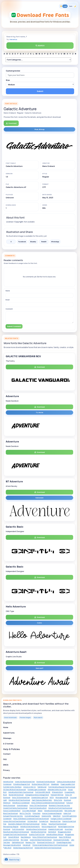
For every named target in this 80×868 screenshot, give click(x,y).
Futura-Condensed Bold (12, 811)
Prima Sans (37, 813)
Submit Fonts (9, 733)
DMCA (6, 765)
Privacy (6, 770)
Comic (40, 623)
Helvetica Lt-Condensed (21, 803)
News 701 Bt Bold (65, 837)
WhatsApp (55, 242)
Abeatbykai (55, 784)
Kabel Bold (57, 816)
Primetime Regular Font (22, 784)
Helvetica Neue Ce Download (36, 829)
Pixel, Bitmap (40, 129)
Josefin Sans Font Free (11, 840)
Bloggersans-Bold (64, 832)
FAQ (5, 759)
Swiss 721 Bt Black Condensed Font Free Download (31, 819)
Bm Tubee (24, 840)
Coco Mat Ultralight (29, 811)
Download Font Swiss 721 (46, 842)
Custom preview (13, 71)
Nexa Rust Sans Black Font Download (16, 832)
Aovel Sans (69, 829)
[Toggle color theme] (68, 6)
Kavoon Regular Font (49, 826)
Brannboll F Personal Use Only (59, 805)
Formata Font (44, 821)
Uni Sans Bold (32, 821)
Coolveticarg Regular (32, 816)
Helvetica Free (8, 782)
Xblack (40, 811)
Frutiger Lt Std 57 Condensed (61, 819)
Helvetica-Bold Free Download (19, 800)
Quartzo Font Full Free (37, 834)
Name (8, 291)
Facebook (22, 242)
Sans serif (39, 668)
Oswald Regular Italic (64, 842)
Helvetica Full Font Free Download (60, 808)
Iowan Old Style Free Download (41, 840)
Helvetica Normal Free (39, 832)
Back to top (12, 860)
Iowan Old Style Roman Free (25, 782)
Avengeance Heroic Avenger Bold (37, 795)
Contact (7, 754)
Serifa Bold (52, 832)
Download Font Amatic (61, 840)
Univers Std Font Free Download (14, 821)
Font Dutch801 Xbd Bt (43, 792)
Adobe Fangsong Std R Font (23, 848)
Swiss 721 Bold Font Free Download (45, 837)
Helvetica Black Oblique (55, 834)
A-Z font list (8, 744)
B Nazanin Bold (57, 792)
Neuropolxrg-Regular (11, 826)
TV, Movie (39, 412)
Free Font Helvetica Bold (38, 808)
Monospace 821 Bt (62, 797)
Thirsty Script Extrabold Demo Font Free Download (50, 845)
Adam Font (67, 813)
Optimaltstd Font (18, 842)
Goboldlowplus (22, 805)
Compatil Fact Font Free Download (15, 834)
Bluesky (33, 242)
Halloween (40, 498)
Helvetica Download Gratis (53, 811)
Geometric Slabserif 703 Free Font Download (24, 824)
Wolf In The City (25, 813)
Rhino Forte (58, 800)
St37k (52, 797)
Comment (9, 309)
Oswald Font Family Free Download (15, 808)
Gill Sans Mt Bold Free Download (14, 789)
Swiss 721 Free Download (38, 805)
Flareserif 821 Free (57, 795)
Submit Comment (14, 326)
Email (8, 300)
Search (40, 46)
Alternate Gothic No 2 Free (57, 789)
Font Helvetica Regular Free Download (62, 787)
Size (8, 80)
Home (6, 727)
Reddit (44, 242)
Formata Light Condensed (37, 789)
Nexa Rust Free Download (57, 824)
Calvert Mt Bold (14, 837)
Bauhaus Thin (30, 842)
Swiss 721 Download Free (21, 797)
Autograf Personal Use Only (13, 816)
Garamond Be (46, 816)
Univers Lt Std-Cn (29, 787)
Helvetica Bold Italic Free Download (21, 792)
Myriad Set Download (16, 795)
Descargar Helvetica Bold (12, 845)
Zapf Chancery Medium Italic (42, 800)
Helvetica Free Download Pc (30, 826)
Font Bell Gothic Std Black (12, 787)
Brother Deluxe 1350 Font (41, 784)
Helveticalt (27, 845)
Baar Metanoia (26, 837)
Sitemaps (7, 738)
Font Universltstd (18, 829)
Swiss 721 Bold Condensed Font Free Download (48, 803)
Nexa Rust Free (55, 821)
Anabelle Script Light (56, 829)
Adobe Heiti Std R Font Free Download (48, 848)
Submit (40, 91)
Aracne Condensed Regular (52, 813)
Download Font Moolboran (46, 782)
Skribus (44, 824)
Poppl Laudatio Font (68, 784)
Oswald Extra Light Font (40, 797)
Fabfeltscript (42, 787)
